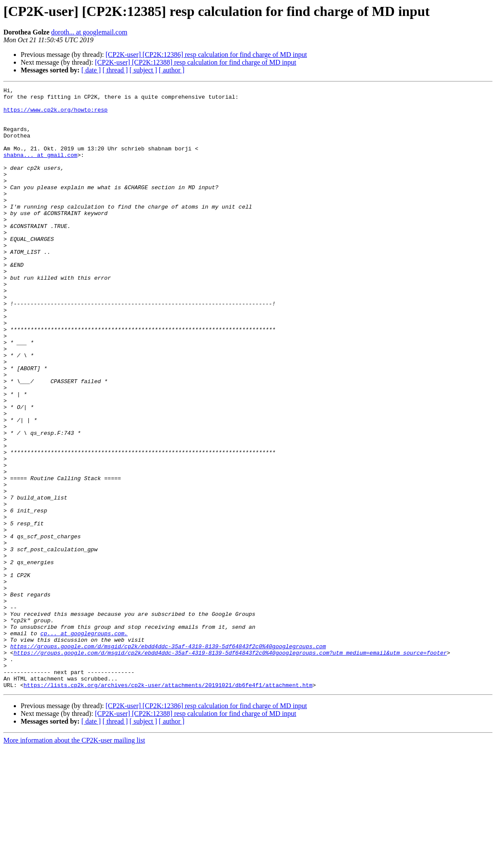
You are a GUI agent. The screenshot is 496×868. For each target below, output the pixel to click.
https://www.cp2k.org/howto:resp (56, 115)
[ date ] (91, 70)
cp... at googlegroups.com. (84, 743)
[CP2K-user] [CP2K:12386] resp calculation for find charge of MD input (206, 55)
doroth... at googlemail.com (89, 32)
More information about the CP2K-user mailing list (74, 860)
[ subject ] (143, 70)
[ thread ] (115, 70)
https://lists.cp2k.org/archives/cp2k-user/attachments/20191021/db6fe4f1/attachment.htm (168, 805)
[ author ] (172, 70)
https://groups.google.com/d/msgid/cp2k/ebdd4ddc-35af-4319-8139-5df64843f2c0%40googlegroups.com (168, 759)
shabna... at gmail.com (40, 169)
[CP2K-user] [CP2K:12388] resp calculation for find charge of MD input (195, 62)
